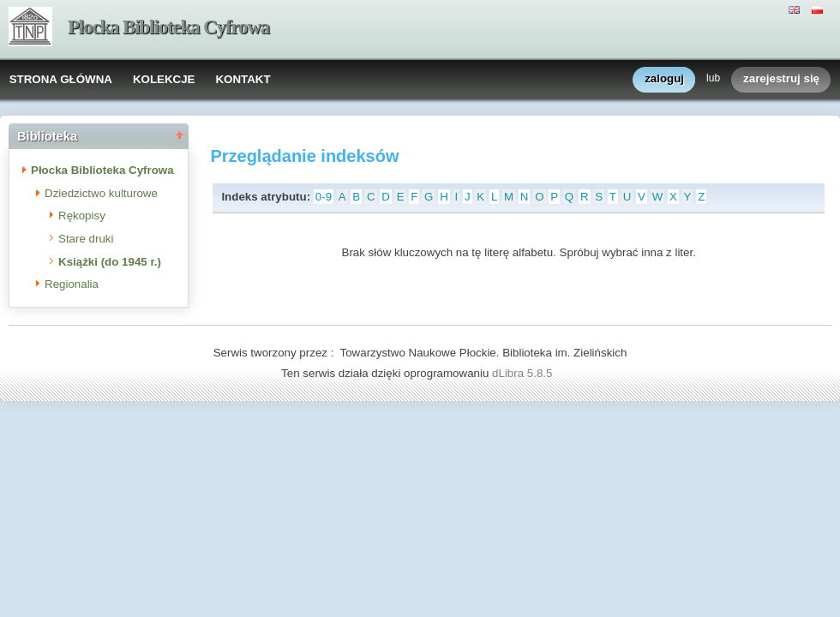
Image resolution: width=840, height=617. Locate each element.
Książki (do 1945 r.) (110, 262)
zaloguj (664, 79)
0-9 (324, 197)
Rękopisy (82, 216)
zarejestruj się (781, 79)
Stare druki (86, 239)
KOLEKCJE (164, 79)
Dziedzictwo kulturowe (101, 193)
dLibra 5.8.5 (524, 373)
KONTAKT (243, 79)
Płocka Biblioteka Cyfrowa (168, 27)
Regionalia (72, 284)
